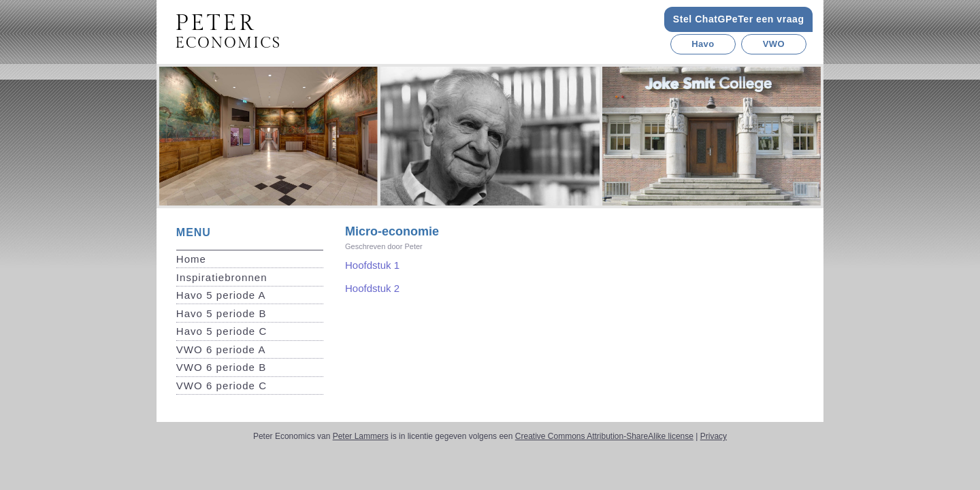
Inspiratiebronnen (222, 277)
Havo (703, 44)
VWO (774, 44)
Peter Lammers (361, 436)
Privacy (714, 436)
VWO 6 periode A (221, 349)
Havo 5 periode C (222, 331)
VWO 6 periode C (222, 386)
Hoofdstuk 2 (372, 288)
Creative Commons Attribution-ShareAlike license (604, 436)
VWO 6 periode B (221, 367)
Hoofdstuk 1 (372, 265)
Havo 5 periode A (221, 295)
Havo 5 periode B (222, 313)
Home (191, 259)
